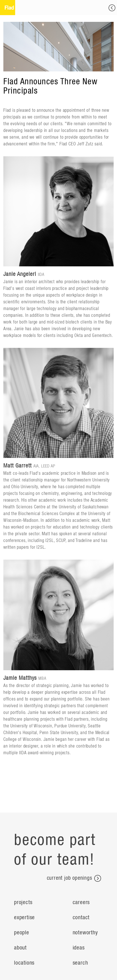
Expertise (24, 918)
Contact (81, 918)
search (80, 963)
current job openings (74, 878)
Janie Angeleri (20, 274)
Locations (24, 963)
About (20, 948)
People (22, 933)
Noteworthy (85, 933)
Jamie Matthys (20, 678)
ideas (79, 948)
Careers (81, 902)
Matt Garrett (18, 466)
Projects (23, 902)
